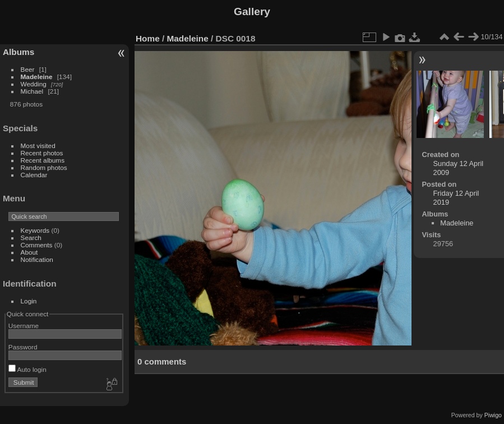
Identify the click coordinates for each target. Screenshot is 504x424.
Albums (19, 52)
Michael (32, 91)
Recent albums (43, 160)
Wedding (34, 84)
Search (31, 238)
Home (148, 38)
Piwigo (493, 415)
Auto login (27, 369)
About (29, 252)
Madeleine (37, 77)
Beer (28, 69)
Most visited (38, 146)
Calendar (34, 175)
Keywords (35, 230)
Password (23, 347)
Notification (37, 259)
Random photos (44, 167)
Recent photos (42, 153)
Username (24, 326)
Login (29, 301)
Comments (37, 245)
